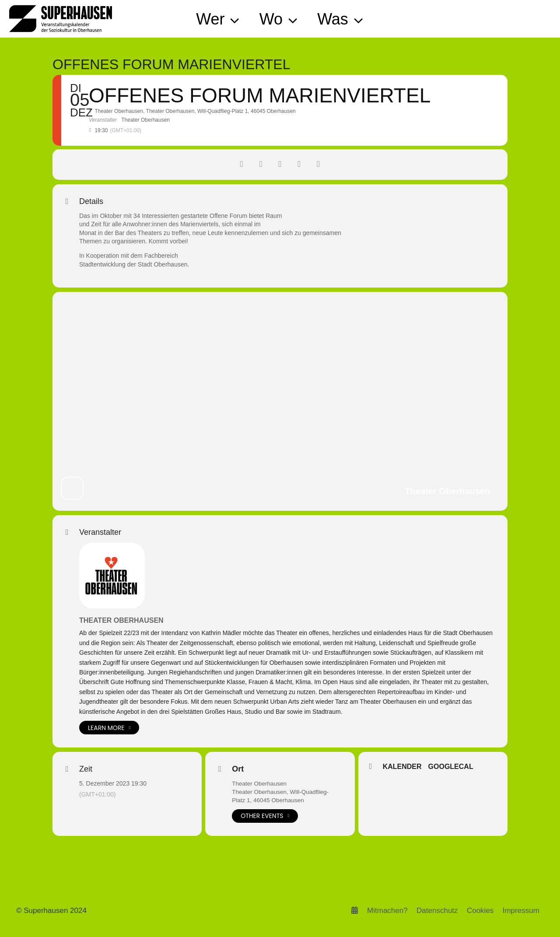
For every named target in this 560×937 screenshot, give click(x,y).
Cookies (480, 911)
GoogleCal (451, 767)
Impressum (521, 911)
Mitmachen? (387, 911)
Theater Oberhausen (121, 620)
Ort (238, 769)
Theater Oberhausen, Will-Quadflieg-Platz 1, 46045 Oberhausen (282, 797)
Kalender (402, 767)
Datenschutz (437, 911)
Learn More (109, 728)
